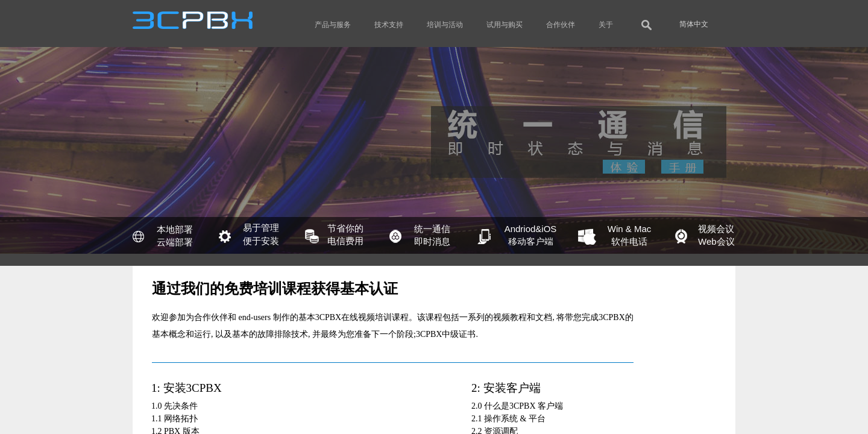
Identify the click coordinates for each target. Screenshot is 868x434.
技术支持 (389, 25)
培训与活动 (445, 25)
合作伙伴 (561, 25)
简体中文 (694, 24)
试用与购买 (505, 25)
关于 (606, 25)
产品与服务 (333, 25)
